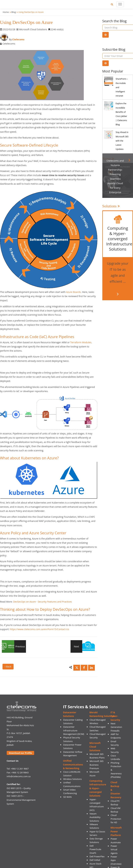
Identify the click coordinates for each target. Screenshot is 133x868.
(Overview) (116, 864)
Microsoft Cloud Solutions (95, 747)
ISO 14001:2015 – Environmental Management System (21, 800)
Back (8, 667)
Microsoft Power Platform (116, 831)
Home (6, 12)
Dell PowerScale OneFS (95, 849)
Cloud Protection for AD (116, 819)
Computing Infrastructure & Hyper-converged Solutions (98, 788)
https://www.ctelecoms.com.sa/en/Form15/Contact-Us (39, 629)
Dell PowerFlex (97, 856)
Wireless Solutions (73, 779)
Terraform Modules (81, 342)
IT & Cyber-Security (115, 716)
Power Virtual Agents (114, 850)
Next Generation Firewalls (116, 727)
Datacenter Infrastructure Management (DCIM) (74, 730)
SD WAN (68, 797)
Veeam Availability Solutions (95, 817)
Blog (14, 12)
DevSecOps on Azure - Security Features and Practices (42, 602)
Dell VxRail (95, 860)
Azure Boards (73, 292)
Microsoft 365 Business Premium (97, 765)
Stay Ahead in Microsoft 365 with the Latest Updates (122, 141)
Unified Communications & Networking (73, 764)
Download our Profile (20, 753)
